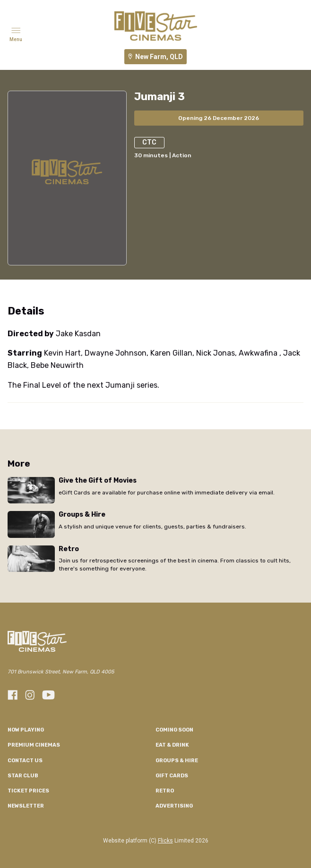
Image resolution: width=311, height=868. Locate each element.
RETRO (165, 791)
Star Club (23, 776)
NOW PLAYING (26, 730)
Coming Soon (174, 730)
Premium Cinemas (34, 745)
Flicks (165, 841)
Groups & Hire (177, 761)
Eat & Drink (172, 745)
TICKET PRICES (28, 791)
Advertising (174, 806)
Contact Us (25, 761)
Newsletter (26, 806)
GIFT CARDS (172, 776)
